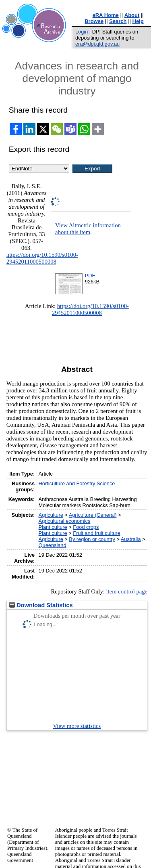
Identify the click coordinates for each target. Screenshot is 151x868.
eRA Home (106, 15)
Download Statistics (41, 605)
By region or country (92, 539)
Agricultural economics (65, 521)
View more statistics (77, 726)
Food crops (86, 527)
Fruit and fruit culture (96, 533)
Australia (131, 539)
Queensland (53, 545)
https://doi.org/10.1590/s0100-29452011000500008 (42, 258)
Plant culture (53, 527)
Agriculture (51, 515)
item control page (127, 591)
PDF (90, 276)
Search (118, 21)
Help (138, 21)
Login (82, 32)
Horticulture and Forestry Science (77, 483)
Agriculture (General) (93, 515)
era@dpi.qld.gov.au (97, 44)
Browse (94, 21)
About (132, 15)
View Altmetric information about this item (88, 229)
